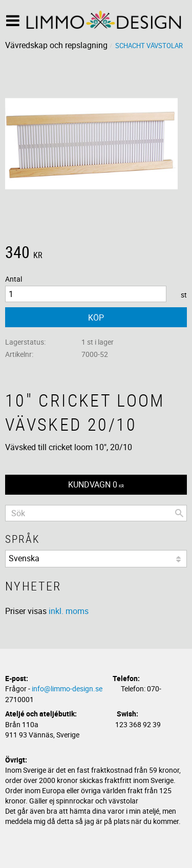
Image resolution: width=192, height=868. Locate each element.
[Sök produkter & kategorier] (96, 513)
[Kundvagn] (96, 485)
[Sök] (179, 513)
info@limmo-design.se (67, 689)
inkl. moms (69, 611)
